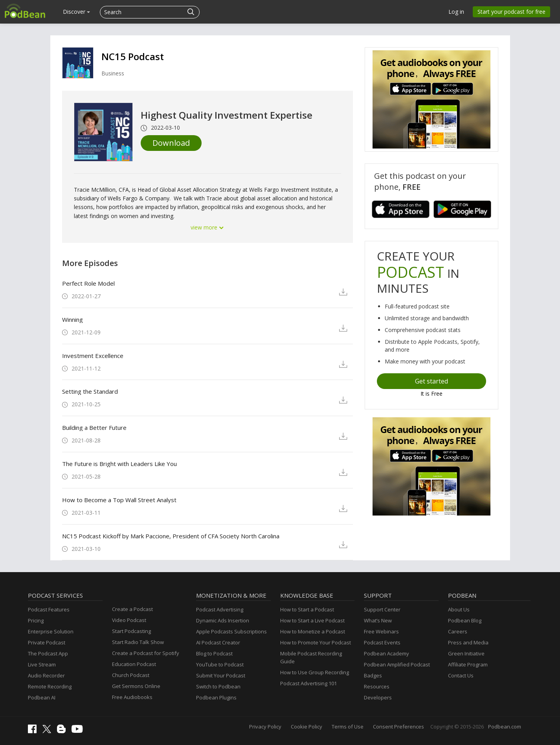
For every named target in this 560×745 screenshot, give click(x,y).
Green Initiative (466, 653)
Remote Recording (50, 686)
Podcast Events (382, 642)
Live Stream (42, 664)
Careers (458, 631)
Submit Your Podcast (221, 675)
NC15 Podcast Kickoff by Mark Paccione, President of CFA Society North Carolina (171, 536)
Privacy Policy (265, 727)
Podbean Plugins (216, 697)
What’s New (378, 620)
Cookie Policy (307, 727)
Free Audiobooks (132, 697)
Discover (76, 12)
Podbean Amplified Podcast (397, 664)
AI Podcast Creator (218, 642)
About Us (459, 609)
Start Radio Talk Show (138, 642)
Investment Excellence (93, 356)
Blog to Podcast (214, 653)
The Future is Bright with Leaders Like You (119, 464)
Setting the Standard (90, 391)
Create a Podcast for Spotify (146, 653)
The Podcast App (48, 653)
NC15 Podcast (133, 56)
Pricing (36, 620)
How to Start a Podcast (307, 609)
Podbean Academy (386, 653)
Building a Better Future (94, 428)
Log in (456, 12)
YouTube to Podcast (220, 664)
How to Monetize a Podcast (313, 631)
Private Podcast (47, 642)
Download (171, 143)
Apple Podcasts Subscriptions (231, 631)
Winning (73, 319)
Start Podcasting (131, 631)
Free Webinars (381, 631)
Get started (431, 381)
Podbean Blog (465, 620)
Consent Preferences (398, 727)
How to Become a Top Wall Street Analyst (119, 500)
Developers (378, 697)
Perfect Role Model (88, 283)
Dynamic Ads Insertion (223, 620)
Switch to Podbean (218, 686)
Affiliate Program (468, 664)
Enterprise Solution (51, 631)
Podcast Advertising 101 (308, 683)
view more (207, 227)
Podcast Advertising (220, 609)
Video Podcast (129, 620)
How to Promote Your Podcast (316, 642)
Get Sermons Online (136, 686)
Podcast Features (49, 609)
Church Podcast (131, 675)
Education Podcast (134, 664)
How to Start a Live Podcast (312, 620)
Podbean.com (505, 727)
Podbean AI (42, 697)
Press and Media (468, 642)
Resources (377, 686)
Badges (373, 675)
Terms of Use (348, 727)
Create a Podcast (132, 609)
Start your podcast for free (511, 12)
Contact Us (461, 675)
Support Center (382, 609)
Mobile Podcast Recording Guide (311, 657)
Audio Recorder (46, 675)
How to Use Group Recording (315, 672)
